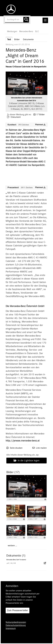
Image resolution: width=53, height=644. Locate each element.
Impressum (11, 628)
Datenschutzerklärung (16, 625)
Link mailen (41, 448)
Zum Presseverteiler (18, 610)
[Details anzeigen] (45, 499)
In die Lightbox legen (26, 460)
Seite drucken (16, 448)
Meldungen (12, 31)
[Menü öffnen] (45, 20)
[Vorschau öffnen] (26, 83)
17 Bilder (40, 115)
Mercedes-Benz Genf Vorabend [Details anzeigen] (16, 560)
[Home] (10, 9)
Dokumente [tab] (28, 39)
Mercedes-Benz (26, 31)
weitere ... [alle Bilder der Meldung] (12, 546)
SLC (37, 31)
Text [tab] (9, 39)
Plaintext (40, 125)
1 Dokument (15, 117)
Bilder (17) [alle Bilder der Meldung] (13, 472)
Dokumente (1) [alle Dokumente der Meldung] (16, 556)
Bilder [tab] (17, 39)
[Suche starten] (26, 20)
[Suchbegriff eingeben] (17, 20)
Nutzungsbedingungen (16, 622)
